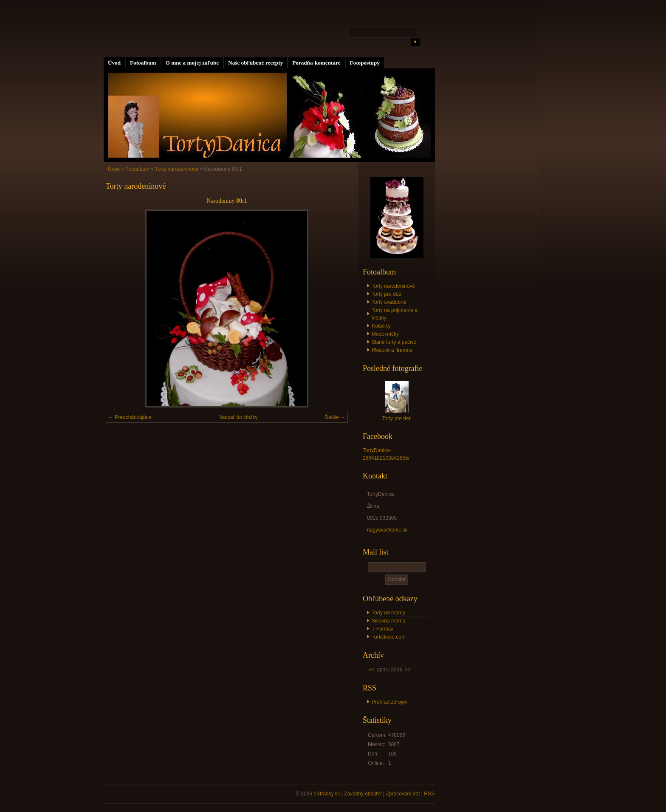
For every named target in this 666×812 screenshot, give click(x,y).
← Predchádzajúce (130, 417)
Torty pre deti (386, 294)
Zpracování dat (403, 794)
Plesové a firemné (392, 350)
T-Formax (382, 629)
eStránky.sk (327, 794)
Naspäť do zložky (238, 417)
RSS (429, 794)
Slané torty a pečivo (394, 342)
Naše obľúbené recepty (255, 63)
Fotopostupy (365, 63)
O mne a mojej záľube (192, 63)
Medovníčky (385, 334)
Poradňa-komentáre (316, 63)
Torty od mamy (388, 613)
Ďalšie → (335, 417)
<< (371, 670)
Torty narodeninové (177, 169)
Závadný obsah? (363, 794)
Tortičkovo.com (389, 637)
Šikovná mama (388, 621)
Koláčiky (381, 326)
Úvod (114, 63)
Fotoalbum (143, 63)
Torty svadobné (389, 302)
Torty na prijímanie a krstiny (395, 314)
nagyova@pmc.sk (387, 530)
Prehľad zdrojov (389, 702)
